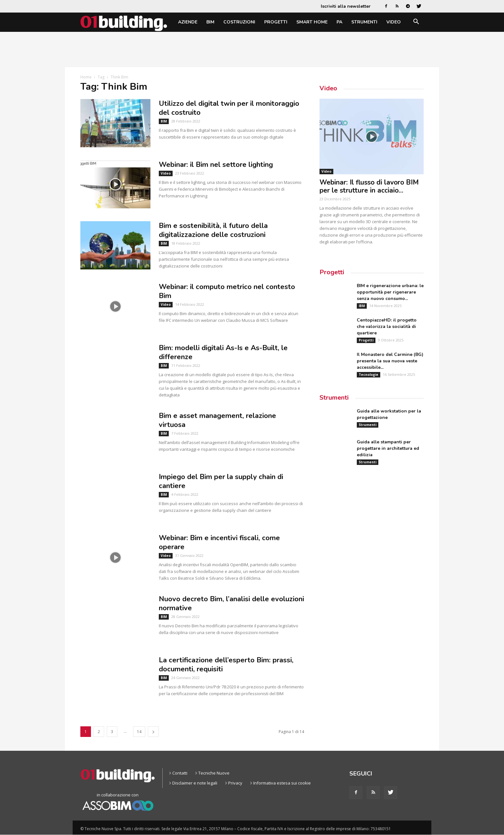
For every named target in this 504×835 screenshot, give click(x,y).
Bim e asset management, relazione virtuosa (217, 420)
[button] (416, 23)
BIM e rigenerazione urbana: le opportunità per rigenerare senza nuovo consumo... (390, 292)
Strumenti (364, 22)
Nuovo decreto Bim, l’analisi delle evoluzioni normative (231, 604)
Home (86, 77)
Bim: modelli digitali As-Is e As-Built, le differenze (223, 352)
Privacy (235, 783)
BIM (210, 22)
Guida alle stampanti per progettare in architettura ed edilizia (388, 448)
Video (394, 22)
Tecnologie (369, 375)
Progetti (276, 22)
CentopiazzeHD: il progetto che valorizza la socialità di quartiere (387, 327)
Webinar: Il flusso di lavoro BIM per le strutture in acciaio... (369, 186)
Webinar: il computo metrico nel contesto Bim (227, 291)
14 (139, 732)
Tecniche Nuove (214, 773)
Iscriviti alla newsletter (346, 6)
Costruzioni (239, 22)
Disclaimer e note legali (195, 783)
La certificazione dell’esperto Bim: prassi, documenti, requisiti (226, 665)
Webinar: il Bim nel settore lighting (216, 165)
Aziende (188, 22)
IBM (362, 306)
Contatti (180, 773)
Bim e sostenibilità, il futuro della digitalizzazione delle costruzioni (213, 230)
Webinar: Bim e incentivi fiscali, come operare (219, 542)
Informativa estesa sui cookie (282, 783)
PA (339, 22)
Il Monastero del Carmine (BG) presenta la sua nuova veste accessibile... (390, 361)
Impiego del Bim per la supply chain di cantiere (221, 481)
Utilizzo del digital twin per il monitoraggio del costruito (229, 108)
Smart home (312, 22)
